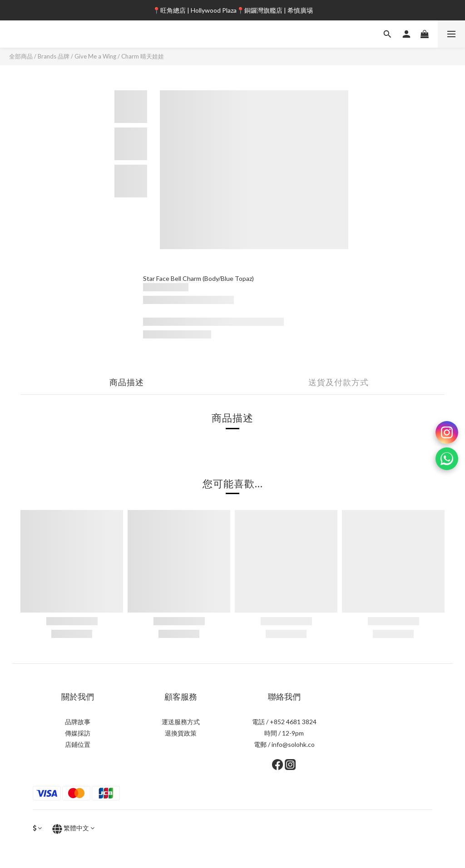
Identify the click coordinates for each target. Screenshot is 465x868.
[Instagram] (447, 432)
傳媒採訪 (78, 733)
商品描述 (127, 382)
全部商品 (21, 56)
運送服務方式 (181, 722)
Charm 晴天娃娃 (143, 56)
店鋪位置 (78, 744)
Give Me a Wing (95, 56)
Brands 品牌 (54, 56)
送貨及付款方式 (339, 382)
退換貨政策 (181, 733)
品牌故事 (78, 722)
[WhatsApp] (447, 459)
